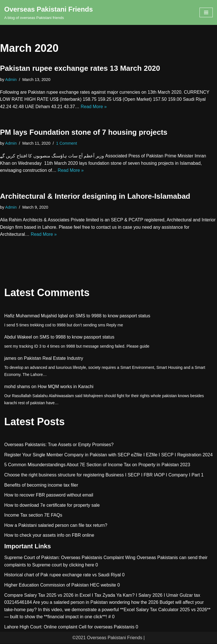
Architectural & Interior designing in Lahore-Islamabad (95, 196)
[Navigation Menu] (206, 12)
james (10, 359)
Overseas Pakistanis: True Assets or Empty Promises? (59, 445)
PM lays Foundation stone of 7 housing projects (84, 132)
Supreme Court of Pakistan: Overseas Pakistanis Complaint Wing (70, 558)
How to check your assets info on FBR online (49, 536)
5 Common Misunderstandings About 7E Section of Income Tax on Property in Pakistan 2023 (97, 465)
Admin (11, 80)
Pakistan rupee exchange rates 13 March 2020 (80, 68)
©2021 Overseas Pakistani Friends (107, 638)
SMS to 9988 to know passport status (113, 316)
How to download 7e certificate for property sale (52, 506)
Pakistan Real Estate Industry (53, 359)
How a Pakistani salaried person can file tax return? (56, 526)
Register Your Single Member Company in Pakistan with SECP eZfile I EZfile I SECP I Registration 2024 (108, 455)
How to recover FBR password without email (49, 496)
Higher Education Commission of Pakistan (46, 586)
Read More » (94, 107)
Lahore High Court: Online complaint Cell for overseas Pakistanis (69, 627)
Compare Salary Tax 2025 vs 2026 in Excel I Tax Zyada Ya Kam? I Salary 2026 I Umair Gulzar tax (102, 595)
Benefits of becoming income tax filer (41, 485)
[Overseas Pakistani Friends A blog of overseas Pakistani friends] (49, 12)
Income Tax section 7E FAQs (33, 516)
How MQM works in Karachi (65, 387)
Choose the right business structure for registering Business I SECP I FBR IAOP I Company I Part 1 (104, 475)
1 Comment (67, 144)
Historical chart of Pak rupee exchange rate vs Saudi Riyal (63, 575)
